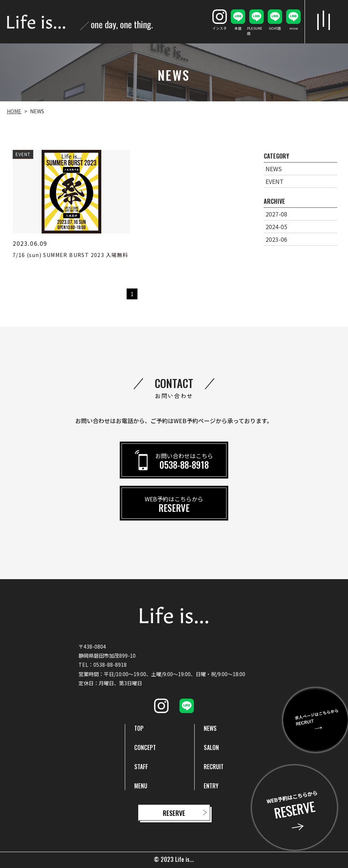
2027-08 (276, 214)
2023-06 (276, 239)
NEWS (274, 169)
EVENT (275, 181)
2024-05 (276, 227)
